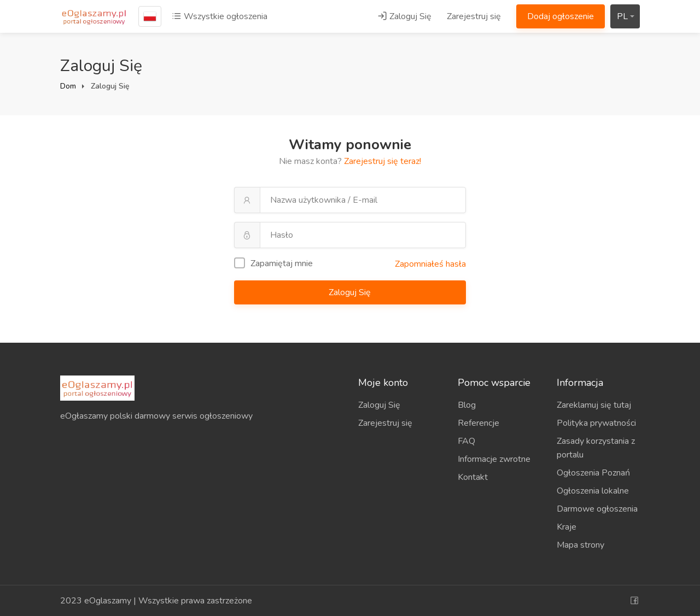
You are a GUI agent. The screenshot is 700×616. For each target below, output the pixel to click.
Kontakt (473, 477)
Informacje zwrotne (494, 459)
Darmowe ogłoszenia (597, 509)
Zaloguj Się (404, 16)
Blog (467, 405)
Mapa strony (581, 545)
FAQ (466, 441)
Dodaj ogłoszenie (561, 16)
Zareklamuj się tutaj (594, 405)
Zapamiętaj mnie (273, 263)
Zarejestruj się (474, 16)
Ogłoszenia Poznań (593, 473)
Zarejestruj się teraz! (383, 161)
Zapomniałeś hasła (430, 264)
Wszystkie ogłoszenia (220, 16)
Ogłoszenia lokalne (593, 491)
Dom (68, 86)
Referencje (479, 423)
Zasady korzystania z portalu (596, 448)
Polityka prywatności (596, 423)
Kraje (567, 527)
